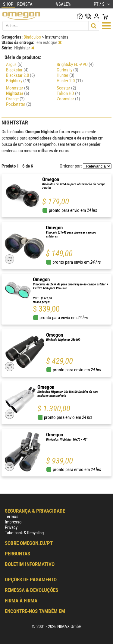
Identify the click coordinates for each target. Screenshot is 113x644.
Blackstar (17, 70)
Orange (15, 99)
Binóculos (33, 37)
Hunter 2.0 (70, 81)
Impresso (13, 522)
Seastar (66, 88)
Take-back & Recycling (24, 533)
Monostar (18, 88)
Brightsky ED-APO (75, 64)
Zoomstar (68, 99)
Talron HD (68, 93)
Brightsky (18, 81)
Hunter (66, 75)
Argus (14, 64)
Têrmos (12, 517)
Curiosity (67, 70)
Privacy (11, 527)
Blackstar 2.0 (20, 75)
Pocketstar (19, 104)
